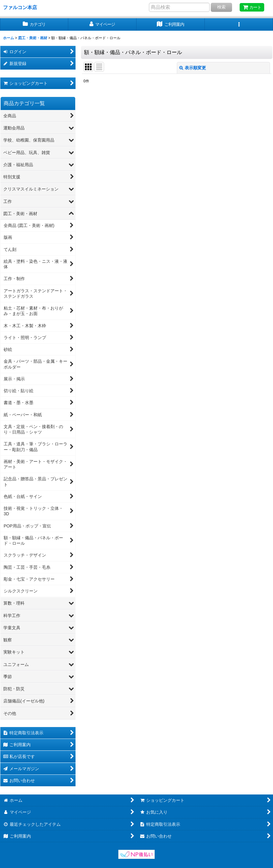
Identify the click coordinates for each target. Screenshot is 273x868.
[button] (239, 24)
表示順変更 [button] (193, 68)
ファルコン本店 (22, 7)
